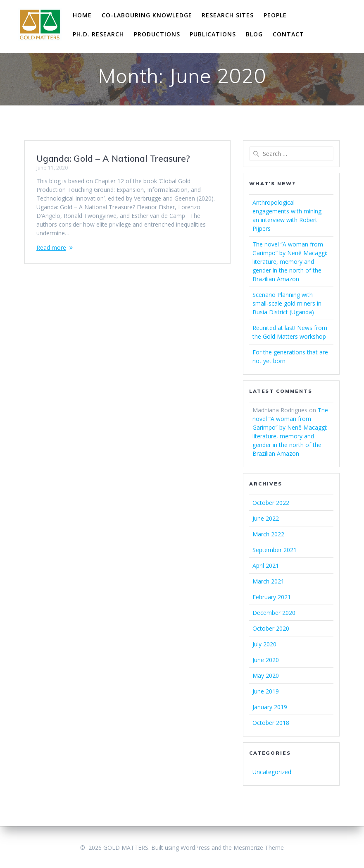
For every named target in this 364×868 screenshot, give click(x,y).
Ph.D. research (98, 34)
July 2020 (264, 644)
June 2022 (266, 518)
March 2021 (268, 581)
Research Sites (228, 15)
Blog (254, 34)
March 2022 (268, 534)
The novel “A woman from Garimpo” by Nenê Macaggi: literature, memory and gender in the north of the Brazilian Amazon (290, 262)
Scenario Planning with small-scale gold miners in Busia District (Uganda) (287, 303)
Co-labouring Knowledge (147, 15)
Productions (157, 34)
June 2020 (266, 660)
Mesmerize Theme (259, 848)
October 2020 (271, 628)
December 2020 (274, 613)
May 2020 (266, 676)
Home (82, 15)
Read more (51, 247)
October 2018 (271, 723)
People (275, 15)
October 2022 (271, 503)
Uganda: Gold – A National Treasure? (113, 158)
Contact (288, 34)
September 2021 (275, 550)
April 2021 (266, 566)
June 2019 (266, 691)
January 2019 (270, 707)
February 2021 (272, 597)
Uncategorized (272, 772)
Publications (213, 34)
